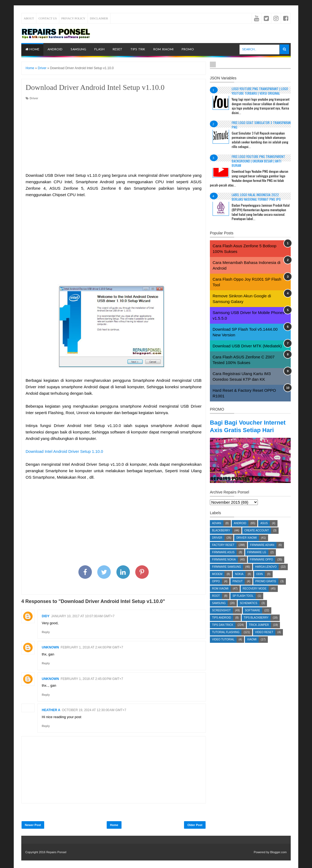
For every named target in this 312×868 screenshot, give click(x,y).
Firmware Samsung (226, 574)
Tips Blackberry (256, 625)
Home (32, 49)
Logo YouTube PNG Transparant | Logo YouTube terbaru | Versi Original (260, 91)
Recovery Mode (255, 596)
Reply (46, 632)
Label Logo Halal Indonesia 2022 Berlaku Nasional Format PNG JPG (256, 197)
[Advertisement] (114, 137)
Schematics (249, 611)
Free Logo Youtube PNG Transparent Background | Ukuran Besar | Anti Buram (258, 161)
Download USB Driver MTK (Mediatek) (247, 346)
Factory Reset (223, 553)
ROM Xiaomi (163, 50)
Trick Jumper (259, 632)
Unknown (50, 647)
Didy (46, 616)
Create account (257, 538)
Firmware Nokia (224, 567)
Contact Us (48, 18)
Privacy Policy (73, 18)
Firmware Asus (223, 560)
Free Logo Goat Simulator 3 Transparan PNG (261, 125)
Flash (99, 50)
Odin (260, 582)
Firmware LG (257, 560)
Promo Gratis (266, 589)
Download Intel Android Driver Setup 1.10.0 (64, 451)
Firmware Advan (262, 553)
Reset (117, 50)
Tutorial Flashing (226, 640)
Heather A (51, 710)
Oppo (216, 589)
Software (252, 618)
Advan (217, 531)
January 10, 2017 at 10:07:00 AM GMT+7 (83, 616)
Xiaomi (252, 647)
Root (216, 603)
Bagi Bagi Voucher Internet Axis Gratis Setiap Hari (250, 430)
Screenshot (221, 618)
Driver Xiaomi (247, 545)
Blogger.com (278, 852)
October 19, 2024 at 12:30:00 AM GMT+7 (94, 710)
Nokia (239, 582)
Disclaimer (99, 18)
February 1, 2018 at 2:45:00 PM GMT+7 (92, 679)
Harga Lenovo (266, 574)
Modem (217, 582)
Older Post (195, 825)
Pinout (238, 589)
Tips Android (222, 625)
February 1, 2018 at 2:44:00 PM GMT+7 (92, 647)
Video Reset (264, 640)
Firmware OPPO (262, 567)
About (29, 18)
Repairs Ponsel (56, 852)
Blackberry (221, 538)
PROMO (188, 50)
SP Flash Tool (243, 603)
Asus (264, 531)
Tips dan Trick (223, 632)
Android (55, 50)
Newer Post (33, 825)
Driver (34, 98)
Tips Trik (138, 50)
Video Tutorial (223, 647)
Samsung (78, 50)
